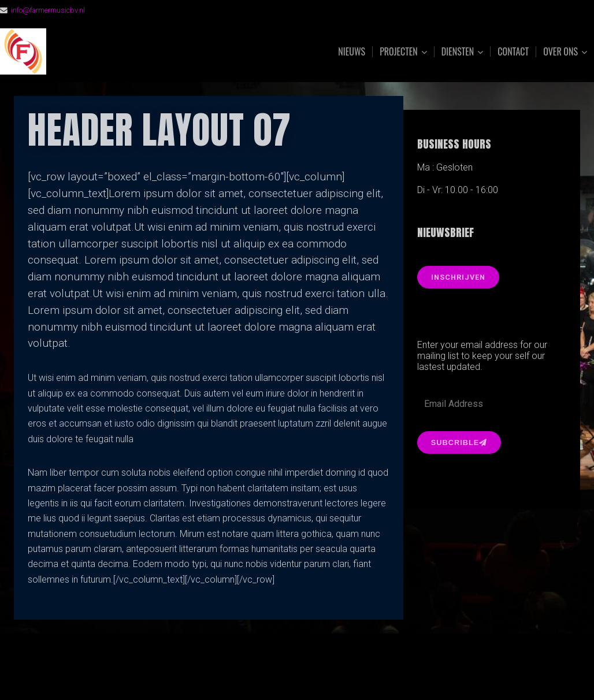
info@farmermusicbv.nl (48, 10)
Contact (513, 51)
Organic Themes (320, 673)
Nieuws (352, 51)
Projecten (399, 52)
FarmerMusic (129, 52)
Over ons (560, 52)
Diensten (458, 52)
